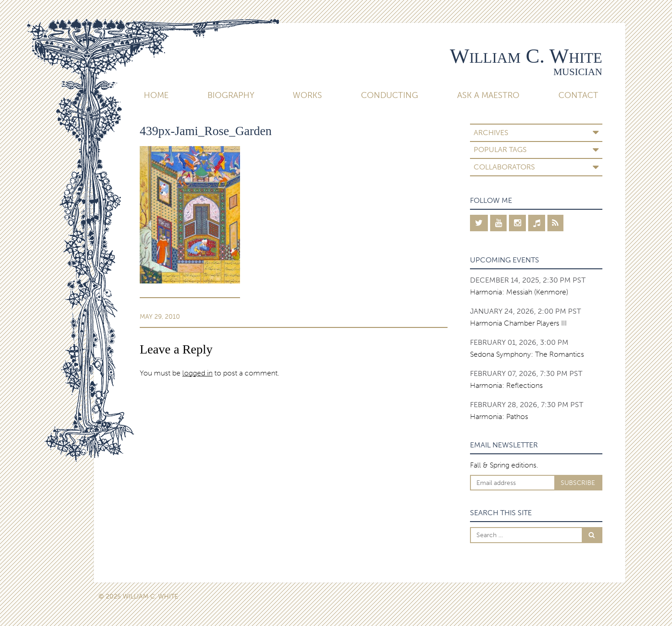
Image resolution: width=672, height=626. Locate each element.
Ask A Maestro (488, 95)
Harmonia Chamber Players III (518, 323)
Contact (578, 95)
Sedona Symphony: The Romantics (527, 354)
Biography (231, 95)
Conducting (390, 95)
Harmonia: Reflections (506, 385)
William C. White (526, 56)
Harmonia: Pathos (499, 416)
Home (156, 95)
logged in (197, 373)
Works (307, 95)
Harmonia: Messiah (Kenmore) (519, 292)
